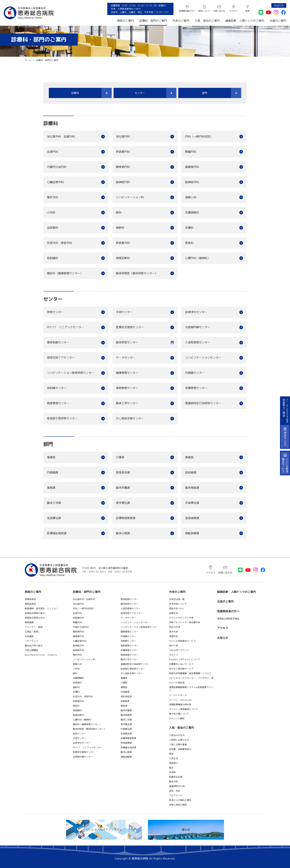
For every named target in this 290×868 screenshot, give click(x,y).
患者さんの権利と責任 (180, 800)
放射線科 (53, 258)
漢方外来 (173, 632)
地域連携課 (192, 518)
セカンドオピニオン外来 (181, 618)
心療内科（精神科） (198, 258)
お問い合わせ (219, 11)
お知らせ (223, 638)
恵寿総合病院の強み (35, 613)
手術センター (124, 312)
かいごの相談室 (177, 683)
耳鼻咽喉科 (192, 212)
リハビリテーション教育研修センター (71, 373)
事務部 (189, 457)
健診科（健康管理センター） (65, 273)
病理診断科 (123, 258)
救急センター (55, 312)
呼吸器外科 (123, 243)
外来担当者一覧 (177, 599)
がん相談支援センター (130, 418)
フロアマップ (31, 641)
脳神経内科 (123, 182)
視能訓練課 (192, 533)
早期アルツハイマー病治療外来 (185, 622)
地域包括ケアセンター (61, 358)
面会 (171, 768)
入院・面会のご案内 (207, 21)
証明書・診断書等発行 (180, 749)
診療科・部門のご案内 (153, 21)
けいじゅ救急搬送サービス (182, 641)
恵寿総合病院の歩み (35, 618)
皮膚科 (189, 228)
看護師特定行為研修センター (203, 403)
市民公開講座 (31, 650)
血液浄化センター (196, 312)
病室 (171, 754)
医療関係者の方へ (187, 11)
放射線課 (191, 472)
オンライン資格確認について (183, 709)
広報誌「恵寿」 (33, 632)
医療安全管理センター (130, 327)
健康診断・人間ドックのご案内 (245, 21)
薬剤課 (51, 488)
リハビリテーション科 (130, 197)
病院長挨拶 (30, 604)
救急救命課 (123, 472)
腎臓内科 (191, 152)
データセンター (126, 358)
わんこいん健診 (177, 718)
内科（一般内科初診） (199, 136)
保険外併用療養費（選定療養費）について (190, 673)
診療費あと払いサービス (181, 664)
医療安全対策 (176, 777)
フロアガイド (176, 795)
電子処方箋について (179, 714)
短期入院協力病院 (178, 805)
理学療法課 (123, 503)
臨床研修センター (127, 342)
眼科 (119, 212)
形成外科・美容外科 (59, 243)
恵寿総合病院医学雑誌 (228, 619)
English (279, 5)
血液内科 (53, 152)
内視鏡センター (195, 373)
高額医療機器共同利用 (180, 704)
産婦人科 (191, 197)
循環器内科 (192, 167)
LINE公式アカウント (179, 650)
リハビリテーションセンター (203, 358)
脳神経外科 (192, 182)
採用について (204, 11)
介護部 (120, 457)
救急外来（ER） (177, 608)
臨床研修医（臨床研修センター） (137, 273)
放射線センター (57, 388)
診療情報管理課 (126, 518)
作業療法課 (192, 503)
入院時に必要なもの (179, 740)
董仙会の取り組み (34, 646)
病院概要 (29, 622)
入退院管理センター (198, 342)
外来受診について (178, 604)
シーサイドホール (178, 695)
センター (140, 93)
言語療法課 (54, 518)
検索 (247, 11)
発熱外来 (173, 613)
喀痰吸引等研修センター (62, 418)
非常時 (172, 772)
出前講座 (29, 636)
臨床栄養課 (123, 488)
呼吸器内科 (123, 152)
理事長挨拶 (30, 599)
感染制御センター (58, 342)
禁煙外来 (173, 636)
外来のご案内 (181, 21)
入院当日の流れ (177, 735)
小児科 (51, 212)
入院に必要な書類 (178, 744)
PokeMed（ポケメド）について (185, 659)
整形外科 (53, 197)
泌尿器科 (53, 228)
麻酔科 (120, 228)
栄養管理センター (196, 388)
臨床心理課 (123, 533)
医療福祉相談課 (57, 533)
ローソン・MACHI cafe (180, 700)
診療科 (75, 93)
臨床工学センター (127, 403)
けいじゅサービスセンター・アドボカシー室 (191, 678)
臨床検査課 (192, 488)
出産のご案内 (278, 21)
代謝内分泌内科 (57, 167)
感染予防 (173, 782)
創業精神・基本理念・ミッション (41, 608)
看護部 (51, 457)
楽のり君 (173, 646)
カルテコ (173, 655)
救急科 (189, 243)
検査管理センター (58, 403)
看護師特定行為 (177, 786)
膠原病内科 (123, 167)
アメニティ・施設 (34, 627)
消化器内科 (123, 136)
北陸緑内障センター (198, 327)
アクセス (234, 11)
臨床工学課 (54, 503)
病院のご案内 (125, 21)
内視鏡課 (53, 472)
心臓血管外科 (55, 182)
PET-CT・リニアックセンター (65, 327)
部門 (205, 93)
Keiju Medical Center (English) (41, 655)
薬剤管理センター (127, 388)
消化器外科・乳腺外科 (61, 136)
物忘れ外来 (175, 627)
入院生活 (173, 758)
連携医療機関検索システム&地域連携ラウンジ (191, 689)
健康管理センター (127, 373)
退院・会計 (175, 791)
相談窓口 (173, 763)
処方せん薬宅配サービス (181, 669)
